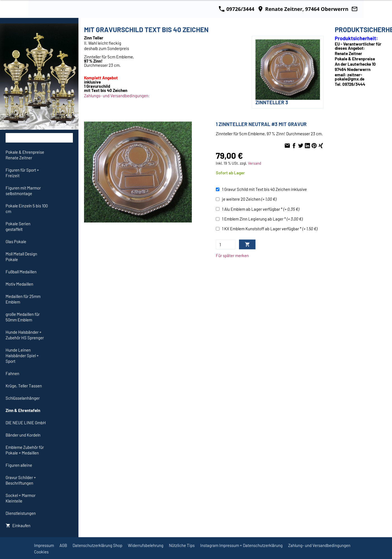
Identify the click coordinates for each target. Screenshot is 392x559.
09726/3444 (236, 9)
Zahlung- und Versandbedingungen (319, 545)
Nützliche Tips (182, 545)
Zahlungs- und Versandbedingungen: (117, 96)
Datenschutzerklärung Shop (97, 545)
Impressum (44, 545)
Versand (254, 163)
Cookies (41, 552)
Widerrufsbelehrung (146, 545)
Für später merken (232, 255)
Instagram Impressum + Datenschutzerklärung (241, 545)
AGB (63, 545)
